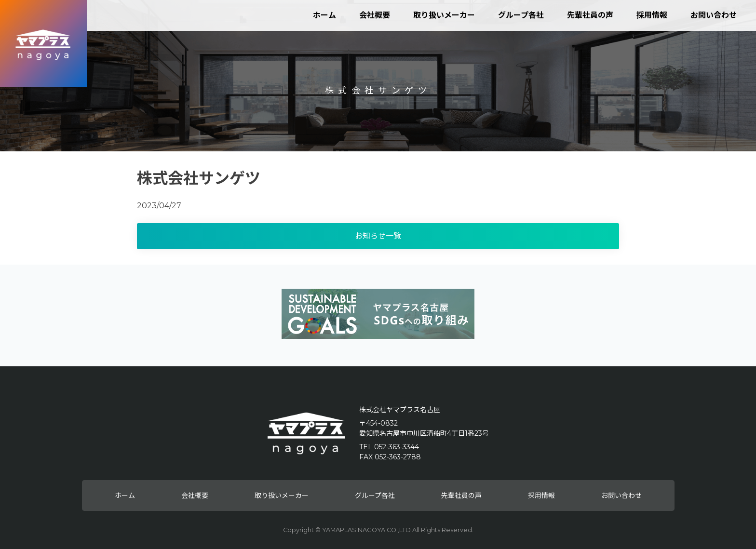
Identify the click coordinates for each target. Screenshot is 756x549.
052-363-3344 (397, 447)
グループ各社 (521, 15)
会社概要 (375, 15)
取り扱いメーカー (444, 15)
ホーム (324, 15)
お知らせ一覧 (378, 236)
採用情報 (652, 15)
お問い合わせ (714, 15)
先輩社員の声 (590, 15)
